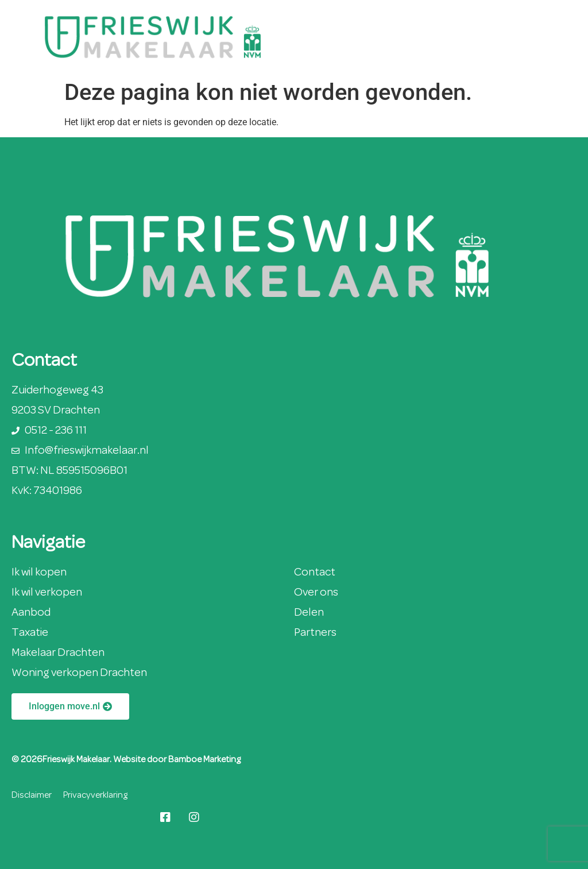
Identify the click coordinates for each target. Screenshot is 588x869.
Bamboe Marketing (204, 760)
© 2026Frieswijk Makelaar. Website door (90, 760)
